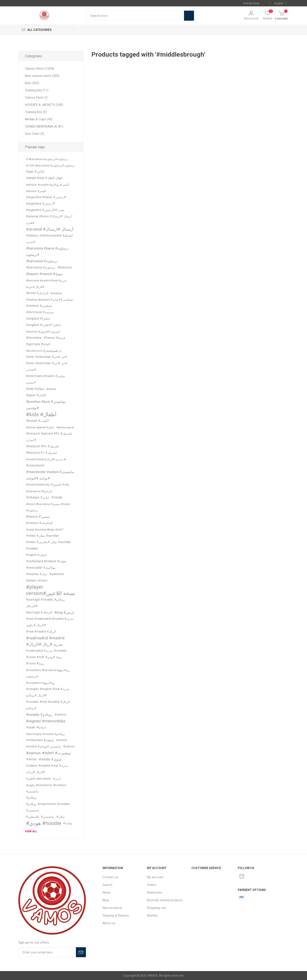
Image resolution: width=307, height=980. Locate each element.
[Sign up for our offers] (47, 952)
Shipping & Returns (116, 915)
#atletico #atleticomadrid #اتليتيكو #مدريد (50, 239)
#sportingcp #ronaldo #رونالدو (45, 734)
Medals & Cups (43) (39, 119)
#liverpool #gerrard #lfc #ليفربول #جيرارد (49, 437)
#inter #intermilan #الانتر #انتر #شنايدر (47, 367)
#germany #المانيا (38, 344)
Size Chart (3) (35, 134)
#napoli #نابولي (36, 555)
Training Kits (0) (36, 112)
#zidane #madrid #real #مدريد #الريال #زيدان (47, 769)
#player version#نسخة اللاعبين (51, 590)
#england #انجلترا (38, 319)
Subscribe (81, 952)
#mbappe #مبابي (38, 497)
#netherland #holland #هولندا (46, 561)
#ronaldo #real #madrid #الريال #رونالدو (48, 705)
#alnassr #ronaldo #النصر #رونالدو (48, 185)
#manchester (35, 466)
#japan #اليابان (36, 395)
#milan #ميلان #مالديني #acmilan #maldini (49, 545)
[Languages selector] (280, 3)
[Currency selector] (257, 3)
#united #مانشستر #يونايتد (43, 747)
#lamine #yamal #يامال (40, 427)
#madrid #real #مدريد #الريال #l (46, 459)
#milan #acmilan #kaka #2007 (45, 529)
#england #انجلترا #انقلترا (43, 325)
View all (31, 831)
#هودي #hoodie (43, 823)
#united (61, 740)
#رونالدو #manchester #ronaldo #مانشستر (48, 807)
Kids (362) (32, 83)
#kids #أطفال (41, 415)
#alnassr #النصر (36, 191)
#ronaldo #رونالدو (39, 715)
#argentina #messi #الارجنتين (46, 197)
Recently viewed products (165, 900)
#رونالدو (31, 798)
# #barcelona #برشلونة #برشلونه (47, 159)
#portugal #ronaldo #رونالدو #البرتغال (45, 603)
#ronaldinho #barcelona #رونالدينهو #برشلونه (48, 673)
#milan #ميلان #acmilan (42, 536)
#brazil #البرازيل (37, 293)
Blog (106, 900)
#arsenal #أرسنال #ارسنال (50, 229)
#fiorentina (34, 338)
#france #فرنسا (54, 338)
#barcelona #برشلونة (42, 261)
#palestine (57, 574)
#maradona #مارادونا (39, 491)
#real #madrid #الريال (41, 632)
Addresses (154, 892)
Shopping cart (157, 908)
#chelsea (56, 293)
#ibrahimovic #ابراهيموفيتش (44, 351)
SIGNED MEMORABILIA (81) (44, 126)
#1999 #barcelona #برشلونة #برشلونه (50, 165)
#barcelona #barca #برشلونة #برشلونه (47, 252)
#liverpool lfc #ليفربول (41, 453)
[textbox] (135, 16)
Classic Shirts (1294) (39, 69)
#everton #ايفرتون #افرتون (43, 331)
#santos (60, 715)
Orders (152, 885)
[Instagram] (242, 876)
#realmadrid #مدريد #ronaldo (46, 651)
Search (189, 16)
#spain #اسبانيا (36, 727)
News (106, 892)
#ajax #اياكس (35, 172)
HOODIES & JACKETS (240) (44, 105)
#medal (57, 497)
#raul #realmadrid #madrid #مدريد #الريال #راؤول (50, 622)
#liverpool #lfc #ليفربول (42, 446)
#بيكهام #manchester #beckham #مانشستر (46, 788)
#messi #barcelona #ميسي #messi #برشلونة (48, 507)
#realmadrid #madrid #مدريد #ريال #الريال (45, 641)
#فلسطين (32, 817)
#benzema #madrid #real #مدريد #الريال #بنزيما (46, 284)
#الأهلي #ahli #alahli (38, 779)
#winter (31, 759)
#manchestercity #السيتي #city (48, 485)
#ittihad (51, 389)
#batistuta (64, 268)
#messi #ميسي (38, 517)
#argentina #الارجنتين (41, 204)
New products (112, 908)
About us (109, 923)
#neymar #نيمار (37, 574)
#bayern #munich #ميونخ (44, 274)
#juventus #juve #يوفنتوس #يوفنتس (46, 405)
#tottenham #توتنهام (40, 740)
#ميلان (61, 817)
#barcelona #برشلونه (41, 268)
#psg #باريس (64, 612)
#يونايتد (68, 823)
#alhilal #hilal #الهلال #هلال (44, 178)
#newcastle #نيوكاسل (41, 568)
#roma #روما (35, 664)
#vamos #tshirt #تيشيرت (48, 753)
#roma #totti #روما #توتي (44, 657)
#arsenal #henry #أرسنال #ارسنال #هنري (49, 220)
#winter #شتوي (50, 759)
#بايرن (57, 779)
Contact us (110, 877)
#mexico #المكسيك (39, 523)
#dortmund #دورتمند (40, 312)
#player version (37, 580)
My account (251, 18)
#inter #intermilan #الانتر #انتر (47, 357)
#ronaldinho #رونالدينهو (41, 683)
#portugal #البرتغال (39, 612)
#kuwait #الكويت (37, 421)
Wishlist (152, 915)
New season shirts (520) (42, 76)
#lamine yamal (65, 427)
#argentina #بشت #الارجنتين (45, 210)
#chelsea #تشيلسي (39, 306)
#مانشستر (48, 817)
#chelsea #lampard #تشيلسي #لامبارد (50, 300)
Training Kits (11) (37, 90)
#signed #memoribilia (46, 721)
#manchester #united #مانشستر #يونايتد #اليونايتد (50, 475)
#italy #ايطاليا (35, 389)
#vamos (69, 747)
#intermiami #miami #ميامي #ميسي (46, 379)
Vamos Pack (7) (36, 98)
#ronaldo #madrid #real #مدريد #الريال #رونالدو (48, 692)
